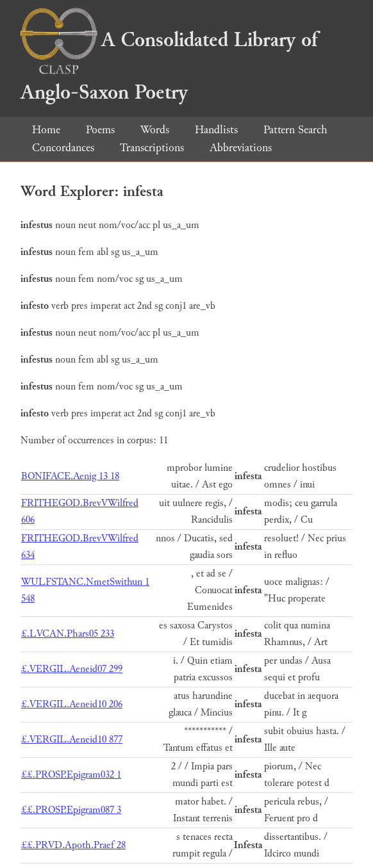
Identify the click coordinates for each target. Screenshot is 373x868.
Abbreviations (241, 148)
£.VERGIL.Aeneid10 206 (72, 704)
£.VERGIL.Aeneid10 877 (72, 740)
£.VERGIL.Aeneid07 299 (72, 669)
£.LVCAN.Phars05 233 (68, 634)
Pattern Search (295, 130)
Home (46, 130)
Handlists (216, 130)
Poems (100, 130)
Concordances (63, 148)
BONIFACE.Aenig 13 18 (70, 476)
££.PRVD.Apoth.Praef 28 (73, 845)
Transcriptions (152, 148)
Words (155, 130)
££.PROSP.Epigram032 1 (71, 775)
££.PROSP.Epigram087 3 (71, 810)
